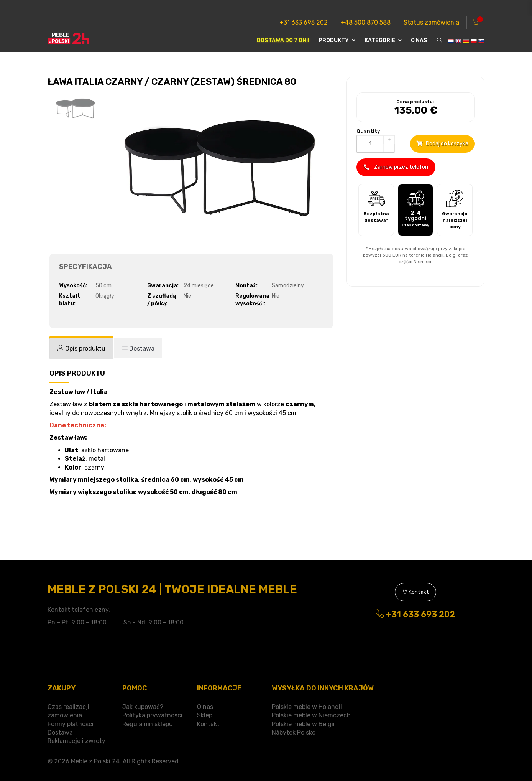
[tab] (81, 348)
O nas (419, 40)
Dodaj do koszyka (442, 144)
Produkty (337, 40)
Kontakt (415, 592)
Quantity (368, 131)
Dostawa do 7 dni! (283, 40)
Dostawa (60, 732)
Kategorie (383, 40)
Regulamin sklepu (148, 724)
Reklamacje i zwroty (76, 741)
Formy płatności (71, 724)
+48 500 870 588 (366, 22)
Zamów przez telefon (396, 167)
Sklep (205, 715)
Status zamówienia (431, 22)
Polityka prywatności (152, 715)
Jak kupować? (143, 707)
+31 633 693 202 (304, 22)
